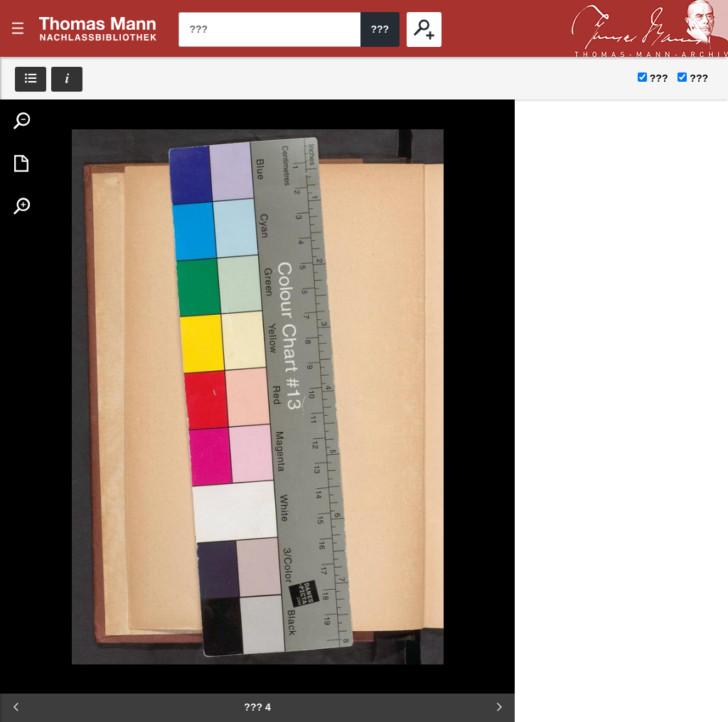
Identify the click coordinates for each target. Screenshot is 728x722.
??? (98, 28)
